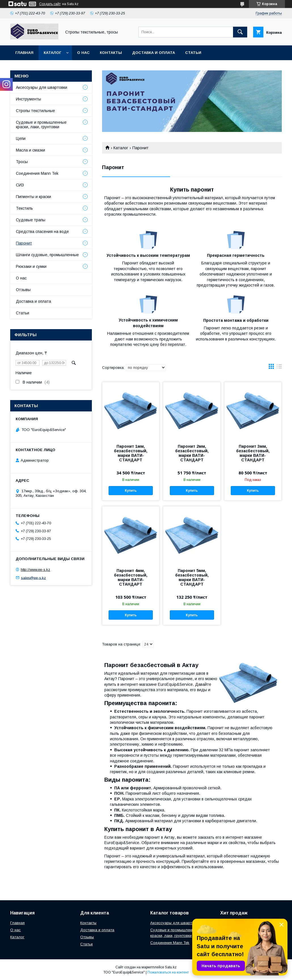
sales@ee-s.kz (33, 578)
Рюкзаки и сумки (31, 266)
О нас (83, 53)
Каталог (52, 53)
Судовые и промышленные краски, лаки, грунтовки (41, 125)
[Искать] (240, 32)
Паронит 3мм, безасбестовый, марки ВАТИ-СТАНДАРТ (253, 453)
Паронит (24, 243)
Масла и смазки (30, 150)
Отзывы (23, 290)
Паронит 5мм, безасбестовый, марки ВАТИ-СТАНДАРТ (192, 577)
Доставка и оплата (154, 53)
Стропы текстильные (35, 111)
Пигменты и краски (33, 197)
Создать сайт (50, 4)
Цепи (21, 138)
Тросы (22, 162)
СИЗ (20, 185)
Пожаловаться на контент (168, 972)
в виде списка (279, 368)
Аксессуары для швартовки (42, 87)
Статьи (193, 53)
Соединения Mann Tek (37, 173)
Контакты (111, 53)
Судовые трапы (31, 220)
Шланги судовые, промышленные (47, 255)
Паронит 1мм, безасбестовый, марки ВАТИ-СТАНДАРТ (131, 453)
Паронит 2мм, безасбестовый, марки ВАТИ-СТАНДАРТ (192, 453)
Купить (131, 491)
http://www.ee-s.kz (35, 570)
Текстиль (24, 208)
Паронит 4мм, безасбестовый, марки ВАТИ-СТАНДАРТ (131, 577)
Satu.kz (171, 967)
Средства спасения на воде (42, 232)
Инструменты (28, 99)
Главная (24, 53)
